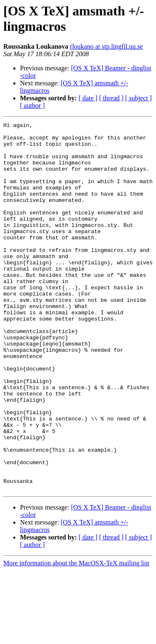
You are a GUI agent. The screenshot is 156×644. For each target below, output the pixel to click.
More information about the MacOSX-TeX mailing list (76, 637)
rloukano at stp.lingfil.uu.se (106, 46)
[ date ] (88, 98)
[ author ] (32, 106)
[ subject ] (139, 98)
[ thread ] (111, 98)
